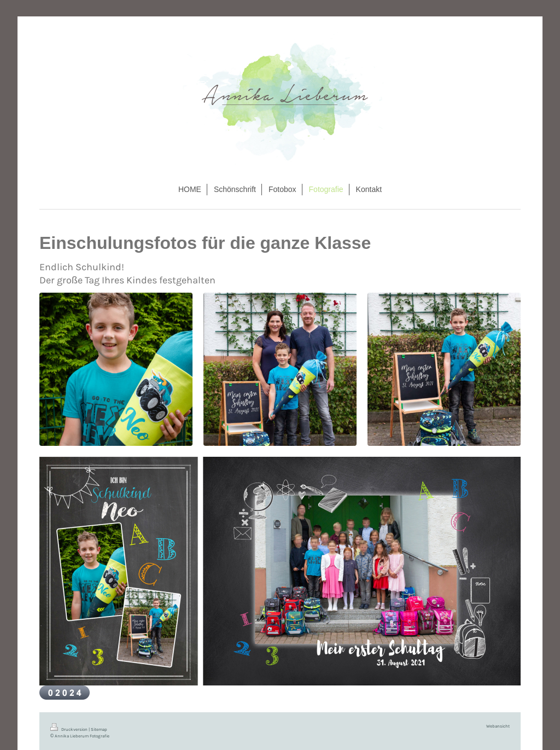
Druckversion (69, 729)
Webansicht (498, 726)
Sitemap (99, 729)
